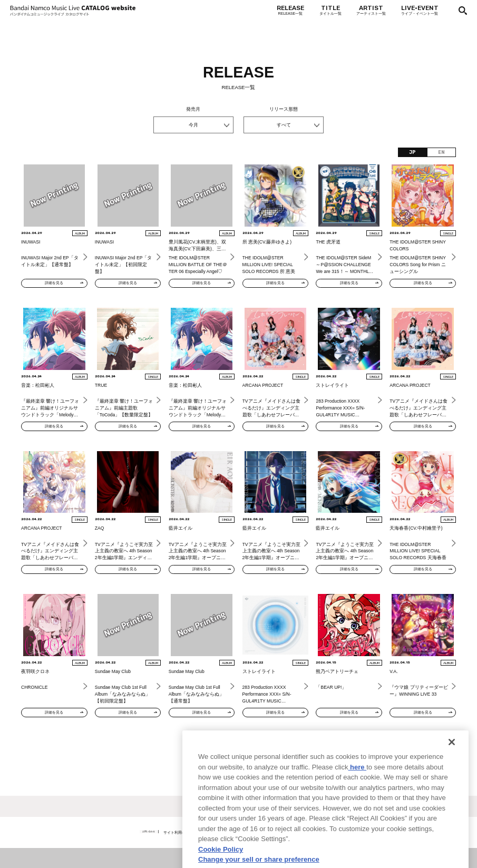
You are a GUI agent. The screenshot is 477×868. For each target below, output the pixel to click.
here (357, 808)
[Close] (452, 783)
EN (441, 152)
